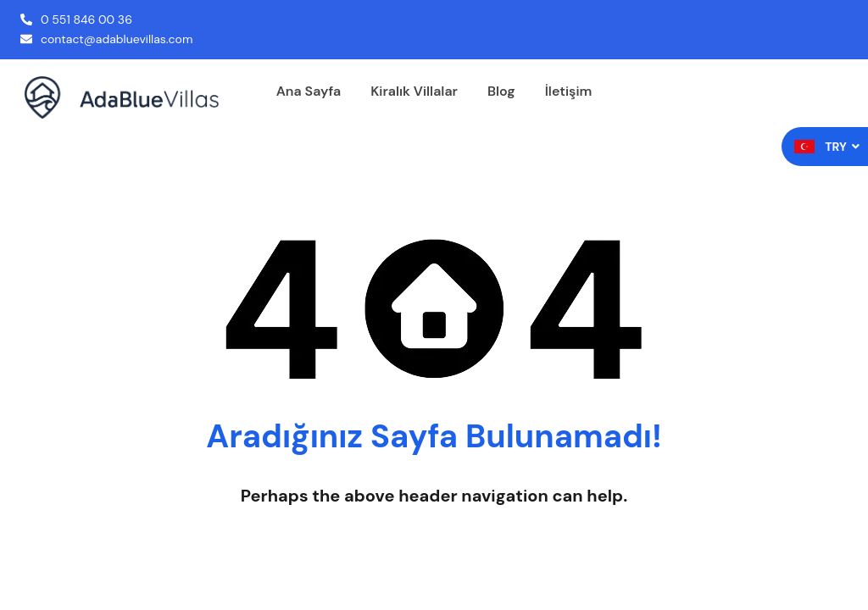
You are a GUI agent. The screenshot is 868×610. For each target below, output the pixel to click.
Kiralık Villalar (414, 91)
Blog (501, 91)
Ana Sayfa (309, 91)
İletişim (569, 91)
